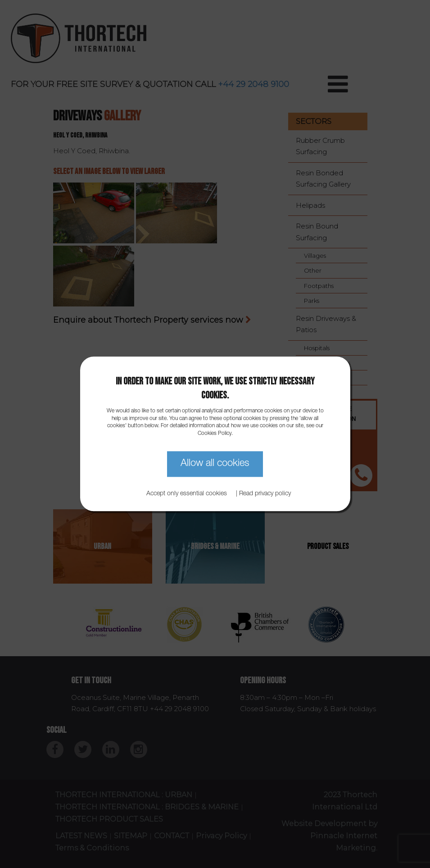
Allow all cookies (215, 464)
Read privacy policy (265, 494)
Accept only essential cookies (187, 494)
